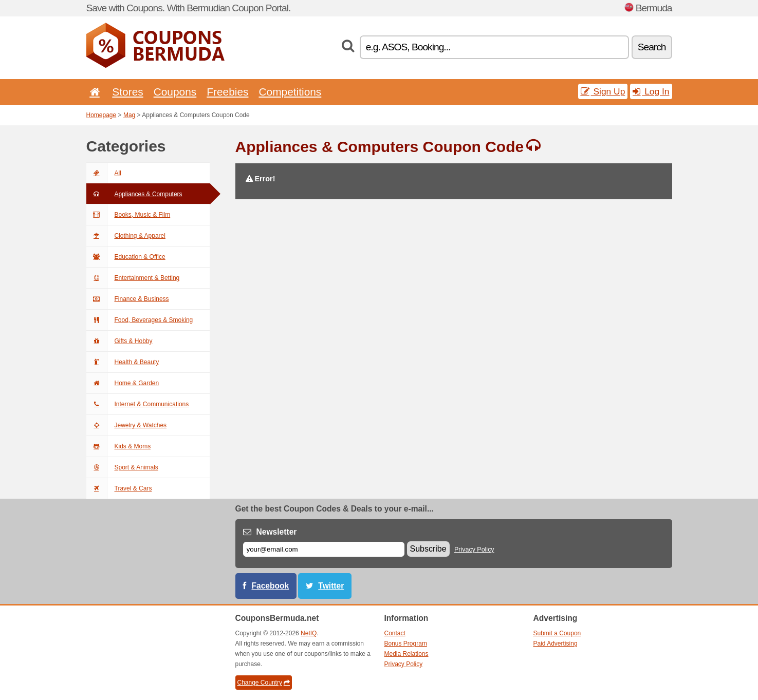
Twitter (331, 586)
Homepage (101, 115)
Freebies (227, 92)
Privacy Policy (474, 550)
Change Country (264, 683)
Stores (127, 92)
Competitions (290, 92)
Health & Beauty (123, 362)
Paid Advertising (556, 644)
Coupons (175, 92)
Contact (395, 633)
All (104, 173)
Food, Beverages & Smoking (140, 320)
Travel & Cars (119, 488)
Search (652, 47)
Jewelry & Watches (127, 425)
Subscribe (428, 549)
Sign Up (603, 91)
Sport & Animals (122, 467)
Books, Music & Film (128, 215)
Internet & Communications (138, 404)
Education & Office (126, 257)
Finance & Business (128, 299)
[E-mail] (324, 549)
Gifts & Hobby (119, 341)
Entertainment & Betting (133, 278)
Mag (129, 115)
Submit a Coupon (557, 633)
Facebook (271, 586)
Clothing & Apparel (126, 236)
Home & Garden (123, 383)
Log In (651, 91)
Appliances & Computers (134, 194)
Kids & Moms (119, 446)
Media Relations (406, 654)
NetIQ (309, 633)
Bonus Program (406, 644)
